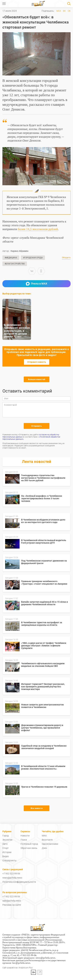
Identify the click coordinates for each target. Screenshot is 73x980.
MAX (59, 11)
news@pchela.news (12, 878)
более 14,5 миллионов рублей (38, 229)
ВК (64, 11)
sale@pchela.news (12, 901)
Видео (6, 856)
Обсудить (66, 258)
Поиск (24, 840)
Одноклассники (50, 844)
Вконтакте (47, 840)
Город (6, 836)
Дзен (44, 848)
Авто (5, 844)
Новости (25, 836)
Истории (7, 852)
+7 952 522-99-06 (11, 874)
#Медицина (11, 258)
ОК (69, 11)
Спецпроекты (9, 860)
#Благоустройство (15, 264)
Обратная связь (29, 848)
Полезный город (29, 844)
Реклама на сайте (12, 905)
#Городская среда (33, 258)
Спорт (6, 848)
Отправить (36, 426)
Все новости (37, 808)
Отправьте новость (37, 362)
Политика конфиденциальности (19, 882)
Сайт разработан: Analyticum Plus (17, 968)
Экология (7, 840)
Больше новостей (37, 379)
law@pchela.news (21, 963)
